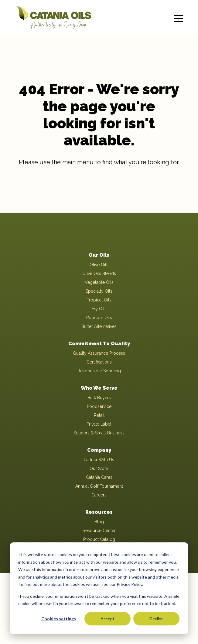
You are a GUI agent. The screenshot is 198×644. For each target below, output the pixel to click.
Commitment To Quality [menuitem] (99, 344)
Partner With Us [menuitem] (99, 460)
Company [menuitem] (99, 450)
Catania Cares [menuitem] (99, 477)
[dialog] (99, 588)
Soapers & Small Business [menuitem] (99, 433)
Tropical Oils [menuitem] (99, 300)
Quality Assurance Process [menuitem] (99, 353)
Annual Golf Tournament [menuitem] (99, 486)
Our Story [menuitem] (99, 468)
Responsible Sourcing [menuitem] (99, 371)
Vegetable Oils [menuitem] (99, 282)
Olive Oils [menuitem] (99, 265)
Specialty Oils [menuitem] (99, 291)
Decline (157, 619)
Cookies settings (59, 619)
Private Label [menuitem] (99, 424)
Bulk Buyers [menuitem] (99, 398)
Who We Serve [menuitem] (99, 388)
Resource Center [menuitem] (99, 531)
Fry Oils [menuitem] (99, 309)
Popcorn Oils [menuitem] (99, 318)
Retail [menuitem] (99, 415)
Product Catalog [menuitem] (99, 539)
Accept (108, 619)
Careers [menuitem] (99, 495)
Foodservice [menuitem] (99, 406)
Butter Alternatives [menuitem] (99, 326)
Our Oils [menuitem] (99, 255)
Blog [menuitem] (99, 522)
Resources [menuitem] (99, 512)
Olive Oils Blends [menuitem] (99, 273)
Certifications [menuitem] (99, 362)
